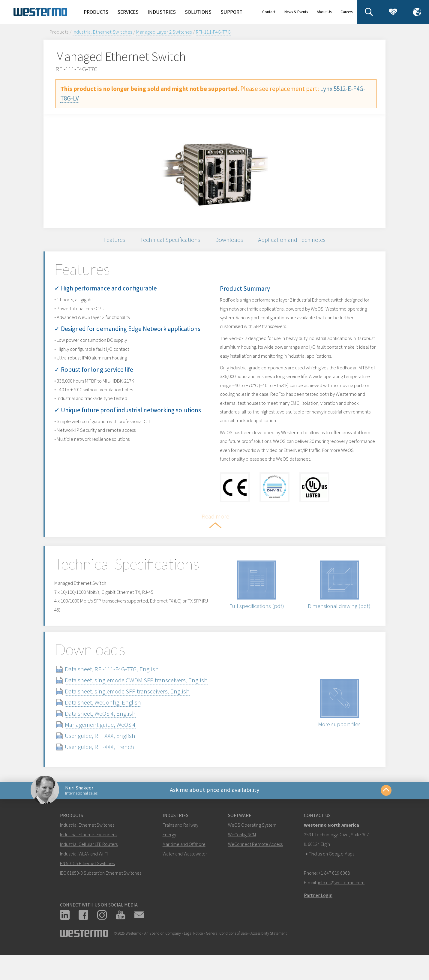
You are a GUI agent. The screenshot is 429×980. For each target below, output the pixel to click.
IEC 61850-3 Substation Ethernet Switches (101, 891)
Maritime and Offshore (184, 863)
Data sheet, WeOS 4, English (107, 730)
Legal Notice (193, 952)
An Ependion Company (163, 952)
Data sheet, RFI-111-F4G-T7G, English (119, 685)
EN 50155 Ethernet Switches (87, 882)
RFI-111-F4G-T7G (213, 32)
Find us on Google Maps (331, 872)
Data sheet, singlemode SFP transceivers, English (134, 707)
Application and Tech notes (295, 240)
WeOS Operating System (252, 843)
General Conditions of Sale (227, 952)
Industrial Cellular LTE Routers (89, 863)
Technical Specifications (168, 240)
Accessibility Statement (269, 952)
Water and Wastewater (185, 872)
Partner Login (318, 914)
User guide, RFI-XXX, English (107, 752)
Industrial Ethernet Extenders (88, 853)
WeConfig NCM (242, 853)
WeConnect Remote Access (255, 863)
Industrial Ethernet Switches (102, 32)
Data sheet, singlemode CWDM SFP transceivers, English (143, 696)
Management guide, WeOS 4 (107, 741)
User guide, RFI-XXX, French (107, 763)
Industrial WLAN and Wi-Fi (84, 872)
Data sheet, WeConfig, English (110, 718)
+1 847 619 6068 (334, 891)
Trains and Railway (180, 843)
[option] (214, 171)
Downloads (230, 240)
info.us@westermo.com (341, 901)
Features (111, 240)
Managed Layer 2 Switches (164, 32)
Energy (169, 853)
